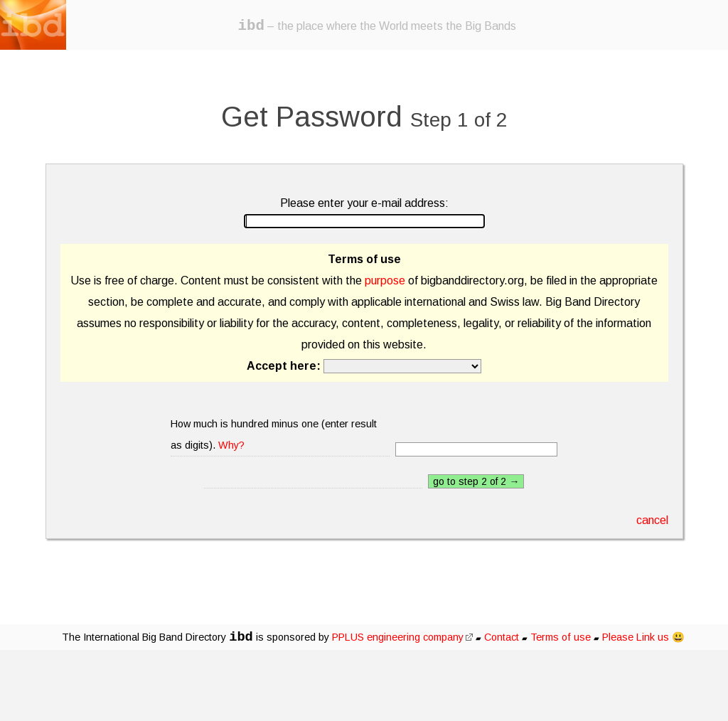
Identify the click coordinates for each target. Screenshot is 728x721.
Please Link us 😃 (643, 637)
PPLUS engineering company (402, 637)
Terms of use (561, 637)
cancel (652, 520)
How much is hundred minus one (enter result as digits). (274, 434)
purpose (385, 281)
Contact (502, 637)
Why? (231, 445)
